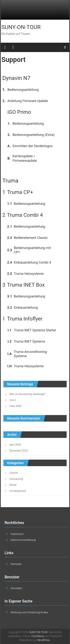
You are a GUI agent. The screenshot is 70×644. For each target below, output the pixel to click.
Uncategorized (18, 491)
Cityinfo (14, 473)
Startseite (16, 564)
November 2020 (18, 451)
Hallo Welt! (15, 406)
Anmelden (16, 588)
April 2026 (15, 445)
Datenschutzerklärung (23, 540)
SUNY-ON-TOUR (21, 27)
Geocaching (16, 479)
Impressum (17, 534)
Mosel (13, 485)
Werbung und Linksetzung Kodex (29, 612)
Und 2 (13, 400)
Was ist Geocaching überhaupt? (27, 394)
